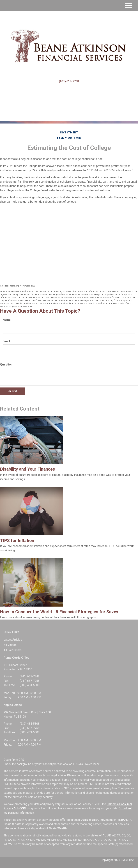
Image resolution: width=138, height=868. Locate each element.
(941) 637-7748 (69, 81)
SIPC (129, 820)
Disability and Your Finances (27, 469)
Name (7, 320)
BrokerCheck (92, 764)
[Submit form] (13, 391)
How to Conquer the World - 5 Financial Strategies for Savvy (59, 612)
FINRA (121, 820)
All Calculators (13, 650)
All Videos (10, 645)
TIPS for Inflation (17, 541)
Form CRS (18, 760)
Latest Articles (13, 640)
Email (6, 341)
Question (6, 364)
